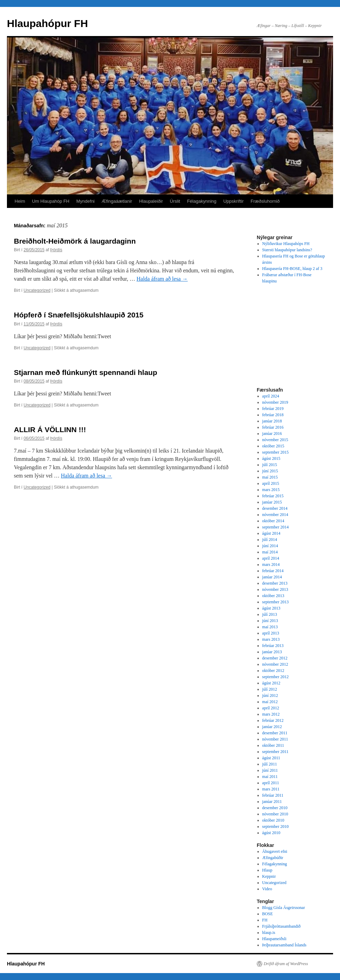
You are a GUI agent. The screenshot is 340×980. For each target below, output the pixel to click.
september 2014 (275, 527)
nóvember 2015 (275, 440)
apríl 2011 (271, 783)
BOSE (268, 914)
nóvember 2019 (275, 402)
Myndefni (86, 201)
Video (267, 889)
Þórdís (56, 250)
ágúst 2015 (271, 458)
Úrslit (175, 201)
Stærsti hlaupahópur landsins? (287, 250)
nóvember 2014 (275, 515)
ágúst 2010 (271, 833)
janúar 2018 (272, 421)
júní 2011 (270, 770)
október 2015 (273, 446)
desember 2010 (275, 808)
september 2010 (275, 826)
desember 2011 (275, 733)
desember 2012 (275, 658)
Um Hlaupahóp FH (51, 201)
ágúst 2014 (271, 533)
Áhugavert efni (275, 851)
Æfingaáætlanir (117, 201)
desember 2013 (275, 583)
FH (265, 920)
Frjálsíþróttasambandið (282, 926)
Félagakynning (202, 201)
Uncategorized (37, 290)
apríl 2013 (271, 633)
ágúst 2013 (271, 608)
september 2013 (275, 602)
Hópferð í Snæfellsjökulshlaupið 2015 (79, 315)
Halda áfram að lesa (162, 279)
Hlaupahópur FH (47, 23)
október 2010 (273, 820)
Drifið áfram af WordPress (286, 964)
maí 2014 (270, 552)
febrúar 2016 (273, 427)
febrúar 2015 (273, 496)
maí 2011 (270, 777)
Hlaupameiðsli (274, 939)
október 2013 (273, 596)
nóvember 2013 (275, 589)
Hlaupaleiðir (151, 201)
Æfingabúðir (273, 858)
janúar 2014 (272, 577)
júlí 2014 (270, 540)
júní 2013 (270, 621)
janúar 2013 (272, 652)
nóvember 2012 (275, 664)
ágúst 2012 (271, 683)
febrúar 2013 (273, 646)
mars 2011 (271, 789)
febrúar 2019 (273, 409)
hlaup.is (269, 933)
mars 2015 (271, 490)
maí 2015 (270, 477)
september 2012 (275, 677)
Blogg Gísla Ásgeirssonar (284, 908)
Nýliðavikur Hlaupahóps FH (286, 244)
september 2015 (275, 452)
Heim (20, 201)
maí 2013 (270, 627)
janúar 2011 (272, 802)
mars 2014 (271, 565)
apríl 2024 (271, 396)
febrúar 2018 (273, 415)
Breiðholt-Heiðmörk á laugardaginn (75, 241)
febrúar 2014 (273, 571)
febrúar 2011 (273, 795)
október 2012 (273, 671)
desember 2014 (275, 508)
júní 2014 (270, 546)
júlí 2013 (270, 614)
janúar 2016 (272, 434)
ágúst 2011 (271, 758)
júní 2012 (270, 695)
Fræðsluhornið (265, 201)
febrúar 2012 (273, 720)
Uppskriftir (234, 201)
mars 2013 (271, 639)
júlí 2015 (270, 465)
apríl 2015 (271, 483)
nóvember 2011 (275, 739)
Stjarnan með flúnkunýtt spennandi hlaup (86, 372)
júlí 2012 (270, 689)
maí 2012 (270, 702)
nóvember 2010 (275, 814)
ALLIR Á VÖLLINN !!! (50, 430)
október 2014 (273, 521)
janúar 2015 (272, 502)
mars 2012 (271, 714)
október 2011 (273, 745)
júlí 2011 (270, 764)
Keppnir (269, 876)
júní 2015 (270, 471)
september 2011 (275, 752)
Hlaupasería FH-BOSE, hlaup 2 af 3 (292, 269)
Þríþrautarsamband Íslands (284, 945)
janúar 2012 (272, 727)
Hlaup (267, 870)
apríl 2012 (271, 708)
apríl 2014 (271, 558)
